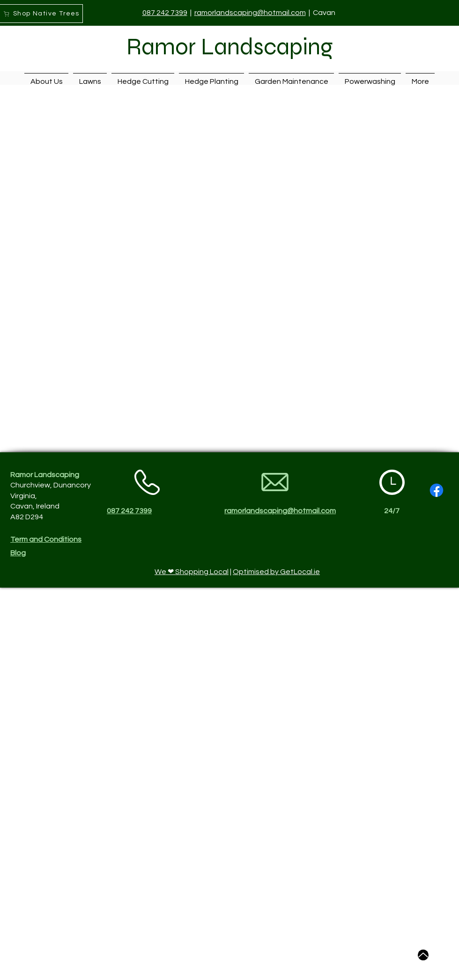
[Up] (423, 955)
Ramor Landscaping (230, 47)
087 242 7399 (165, 13)
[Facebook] (437, 490)
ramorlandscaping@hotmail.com (250, 13)
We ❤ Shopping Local (192, 572)
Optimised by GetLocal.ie (276, 572)
